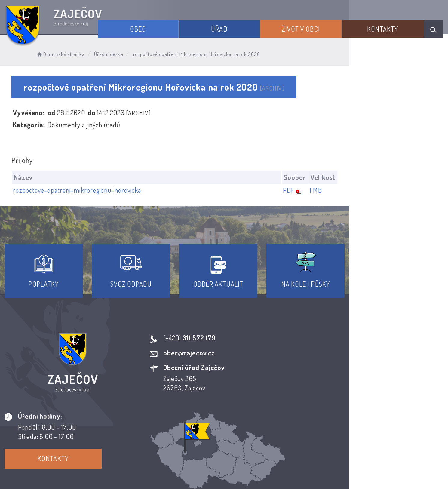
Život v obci (313, 26)
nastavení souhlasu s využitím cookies (348, 474)
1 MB (413, 190)
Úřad (238, 26)
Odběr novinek (246, 435)
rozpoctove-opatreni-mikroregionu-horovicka (79, 190)
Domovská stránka (68, 53)
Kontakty (387, 26)
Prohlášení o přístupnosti (180, 435)
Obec (164, 26)
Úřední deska (117, 53)
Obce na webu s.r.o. (309, 464)
